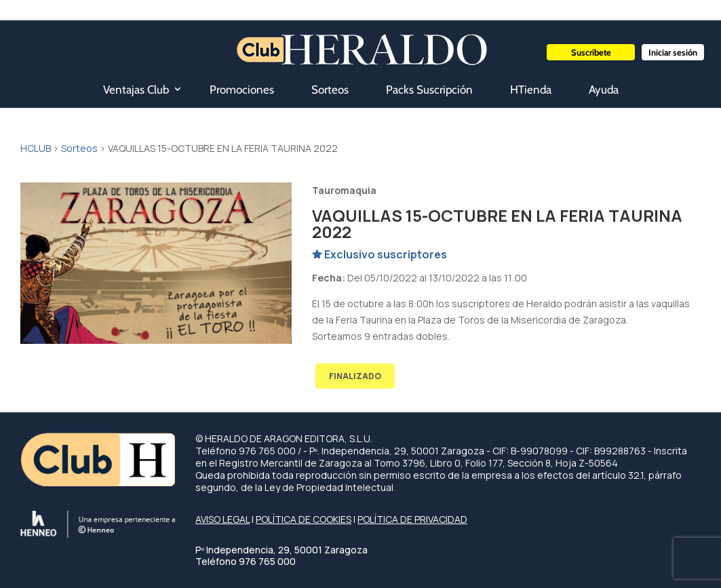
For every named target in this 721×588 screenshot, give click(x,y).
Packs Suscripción (429, 90)
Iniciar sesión (673, 52)
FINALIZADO (355, 376)
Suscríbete (591, 52)
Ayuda (604, 90)
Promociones (242, 90)
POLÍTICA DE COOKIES (304, 519)
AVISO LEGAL (222, 519)
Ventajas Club (136, 90)
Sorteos (330, 90)
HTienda (531, 90)
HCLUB (36, 148)
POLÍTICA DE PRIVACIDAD (412, 519)
